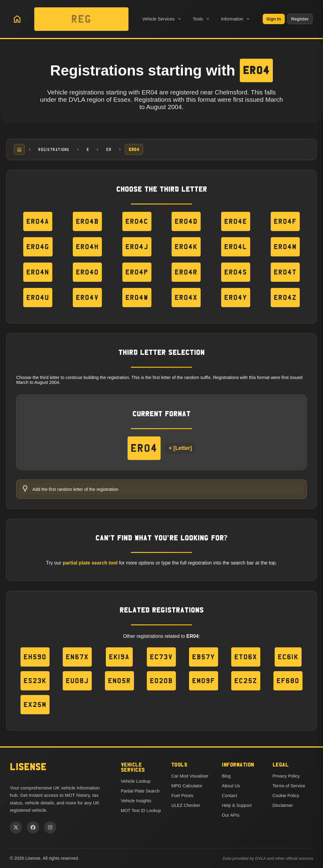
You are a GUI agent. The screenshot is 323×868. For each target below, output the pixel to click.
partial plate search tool (90, 563)
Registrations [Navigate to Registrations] (54, 149)
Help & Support (237, 805)
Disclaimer (283, 805)
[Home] (19, 149)
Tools (202, 19)
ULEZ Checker (186, 805)
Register (300, 19)
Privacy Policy (286, 776)
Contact (229, 796)
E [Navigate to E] (88, 149)
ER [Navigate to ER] (109, 149)
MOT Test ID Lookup (141, 811)
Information (236, 19)
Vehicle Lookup (136, 781)
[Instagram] (50, 827)
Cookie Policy (286, 796)
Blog (226, 776)
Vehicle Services (162, 19)
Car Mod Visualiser (190, 776)
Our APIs (231, 815)
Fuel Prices (182, 796)
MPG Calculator (187, 786)
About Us (231, 786)
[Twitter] (16, 827)
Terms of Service (289, 786)
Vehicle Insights (136, 801)
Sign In (274, 19)
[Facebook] (33, 827)
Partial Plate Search (140, 791)
